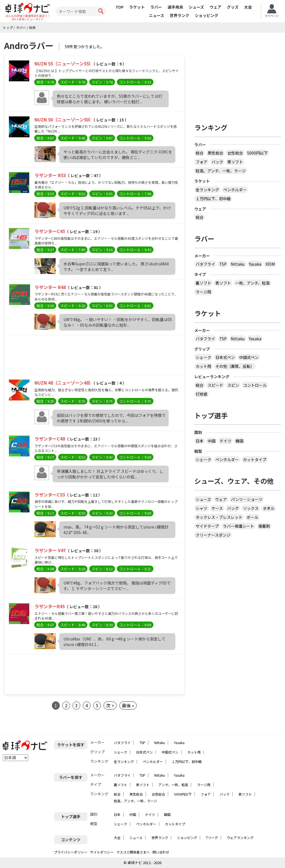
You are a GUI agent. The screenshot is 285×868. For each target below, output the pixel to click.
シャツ (202, 508)
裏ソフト (203, 283)
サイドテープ (207, 526)
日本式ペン (225, 357)
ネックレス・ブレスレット (219, 517)
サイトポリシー (102, 852)
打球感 (202, 394)
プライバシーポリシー (71, 852)
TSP (223, 264)
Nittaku (238, 264)
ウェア (215, 7)
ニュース (157, 15)
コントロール (255, 385)
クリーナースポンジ (213, 535)
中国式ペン (249, 357)
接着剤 (264, 526)
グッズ (233, 7)
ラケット (137, 7)
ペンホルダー (235, 190)
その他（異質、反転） (235, 366)
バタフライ (205, 264)
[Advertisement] (94, 356)
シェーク (203, 357)
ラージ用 (203, 292)
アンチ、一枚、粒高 (173, 785)
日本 (200, 441)
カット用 (203, 366)
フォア (202, 162)
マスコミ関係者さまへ (133, 852)
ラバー (156, 7)
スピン (233, 385)
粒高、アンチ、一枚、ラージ (221, 171)
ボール (252, 517)
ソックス (251, 508)
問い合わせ (161, 852)
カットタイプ (255, 459)
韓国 (239, 441)
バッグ (233, 508)
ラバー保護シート (239, 526)
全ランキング (207, 190)
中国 (212, 441)
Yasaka (255, 264)
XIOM (270, 264)
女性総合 (235, 153)
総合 (200, 153)
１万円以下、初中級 (213, 199)
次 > (110, 705)
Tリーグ (212, 838)
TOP (120, 7)
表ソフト (235, 162)
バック (217, 162)
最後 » (128, 705)
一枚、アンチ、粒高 (252, 283)
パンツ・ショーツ (247, 499)
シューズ (196, 7)
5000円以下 (257, 153)
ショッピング (207, 15)
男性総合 (215, 153)
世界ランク (180, 15)
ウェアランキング (240, 838)
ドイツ (225, 441)
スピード (215, 385)
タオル (269, 508)
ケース (217, 508)
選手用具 (175, 7)
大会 (248, 7)
